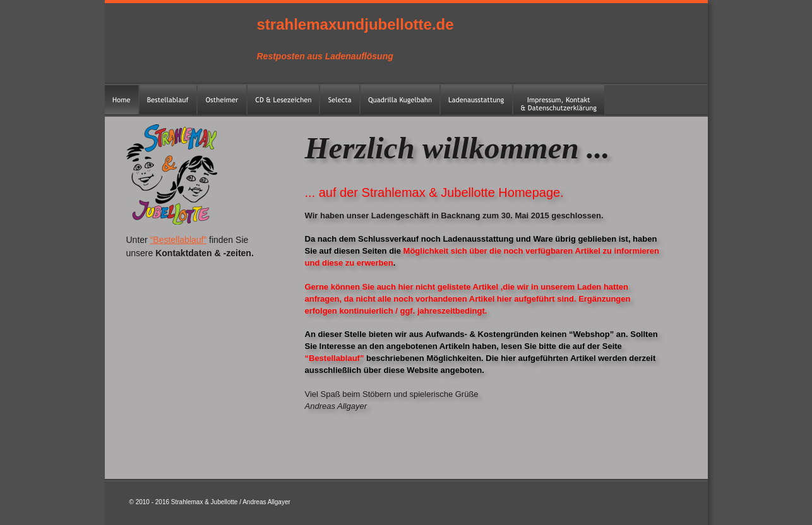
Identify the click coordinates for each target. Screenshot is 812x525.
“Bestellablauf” (179, 240)
